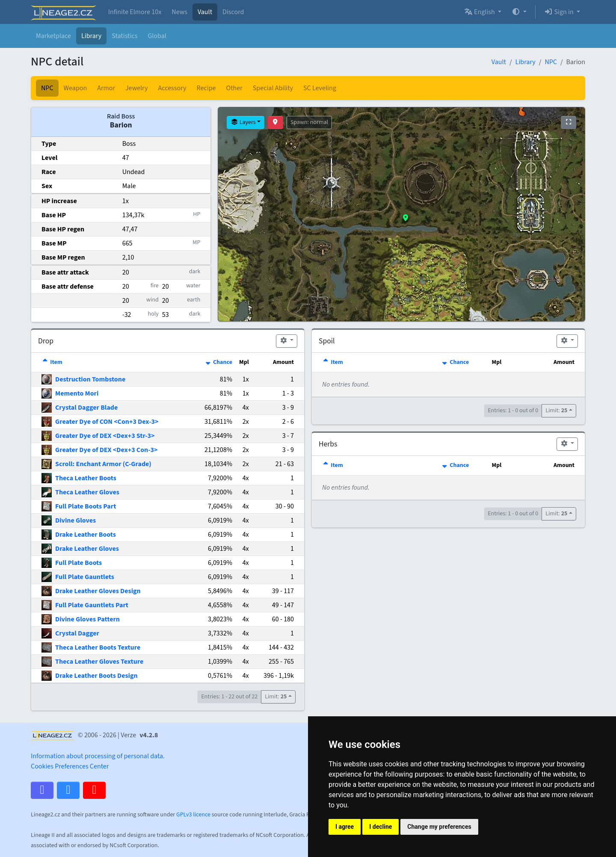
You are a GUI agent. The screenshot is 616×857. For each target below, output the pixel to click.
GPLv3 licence (193, 815)
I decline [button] (381, 827)
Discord (233, 12)
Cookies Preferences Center (70, 766)
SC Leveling (320, 88)
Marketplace (53, 36)
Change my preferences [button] (439, 827)
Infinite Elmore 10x (135, 12)
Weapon (76, 88)
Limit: (276, 697)
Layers (243, 122)
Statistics (124, 36)
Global (157, 36)
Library (91, 36)
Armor (106, 88)
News (179, 12)
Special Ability (273, 88)
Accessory (172, 88)
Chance (218, 362)
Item (52, 362)
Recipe (206, 88)
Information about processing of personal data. (98, 756)
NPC (551, 62)
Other (234, 88)
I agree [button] (345, 827)
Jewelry (137, 88)
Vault (205, 12)
